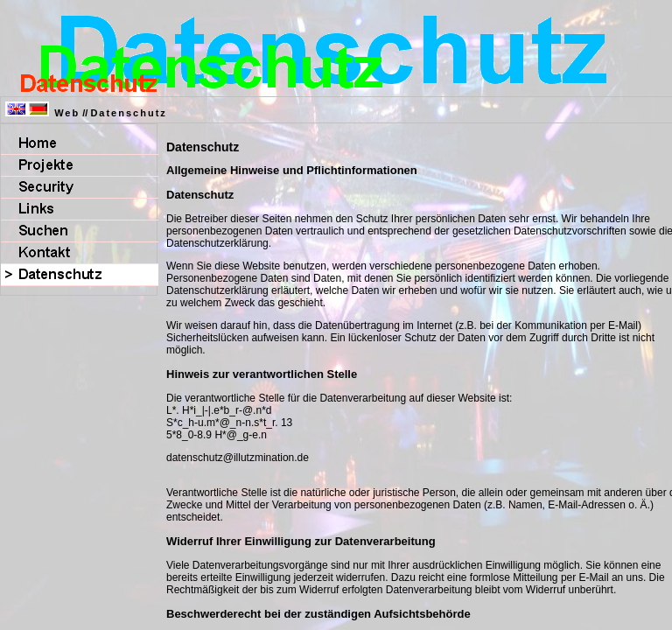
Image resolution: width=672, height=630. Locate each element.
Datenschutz (128, 113)
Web (67, 113)
